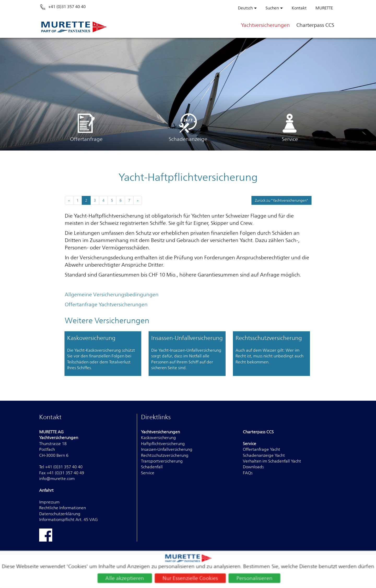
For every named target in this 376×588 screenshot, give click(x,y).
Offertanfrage (86, 127)
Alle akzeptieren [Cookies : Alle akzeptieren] (123, 578)
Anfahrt (46, 490)
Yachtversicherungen (265, 25)
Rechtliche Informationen (63, 508)
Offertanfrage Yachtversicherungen (106, 304)
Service (290, 127)
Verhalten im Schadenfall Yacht (272, 461)
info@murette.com (57, 479)
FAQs (248, 473)
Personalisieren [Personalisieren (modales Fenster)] (256, 578)
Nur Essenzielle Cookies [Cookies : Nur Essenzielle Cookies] (190, 578)
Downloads (253, 467)
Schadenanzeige (188, 127)
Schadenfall (152, 467)
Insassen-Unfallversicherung (167, 449)
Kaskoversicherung (158, 438)
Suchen (272, 8)
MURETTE (324, 8)
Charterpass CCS (315, 25)
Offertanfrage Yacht (262, 449)
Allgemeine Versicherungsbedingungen (112, 295)
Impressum (49, 502)
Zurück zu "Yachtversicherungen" (281, 200)
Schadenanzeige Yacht (264, 455)
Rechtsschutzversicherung (165, 455)
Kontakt (299, 8)
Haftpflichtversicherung (163, 444)
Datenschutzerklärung (60, 514)
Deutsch (245, 8)
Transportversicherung (162, 461)
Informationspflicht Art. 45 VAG (68, 520)
